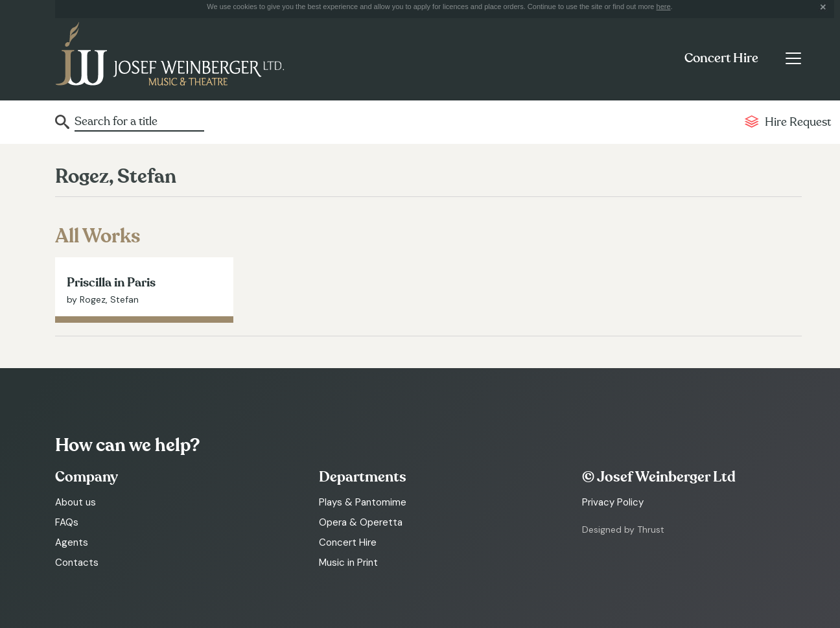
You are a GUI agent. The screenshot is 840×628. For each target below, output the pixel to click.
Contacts (77, 563)
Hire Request (798, 122)
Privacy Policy (613, 502)
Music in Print (348, 563)
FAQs (67, 522)
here (664, 6)
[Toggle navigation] (793, 58)
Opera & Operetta (361, 522)
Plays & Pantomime (363, 502)
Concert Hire (721, 58)
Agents (72, 542)
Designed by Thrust (623, 529)
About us (76, 502)
